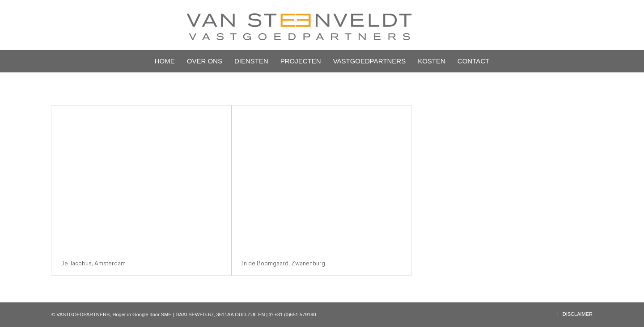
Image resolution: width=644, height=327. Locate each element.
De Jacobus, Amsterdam (93, 263)
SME (166, 314)
